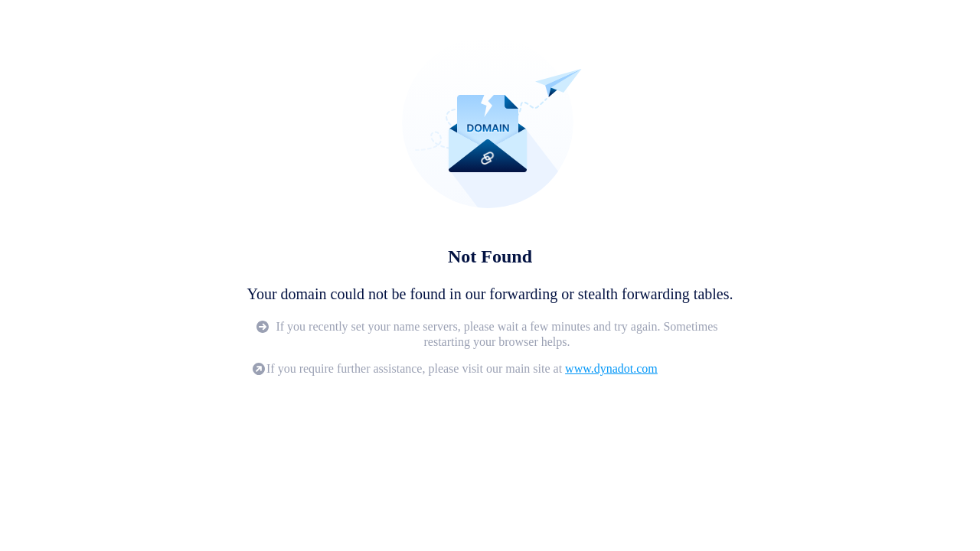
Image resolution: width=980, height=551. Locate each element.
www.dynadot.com (611, 368)
